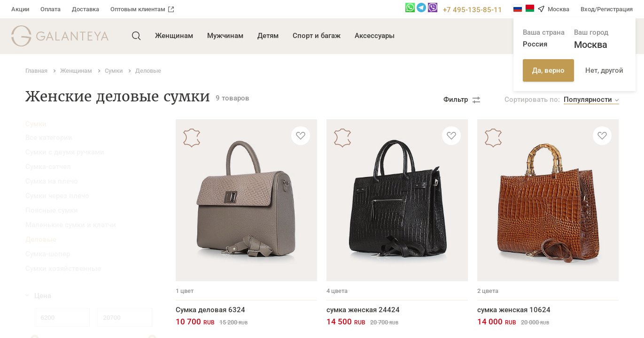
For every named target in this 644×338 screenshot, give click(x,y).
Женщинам (174, 36)
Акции (20, 9)
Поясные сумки (52, 210)
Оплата (50, 9)
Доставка (85, 9)
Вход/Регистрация (607, 9)
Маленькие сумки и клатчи (71, 225)
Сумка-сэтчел (48, 167)
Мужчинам (225, 36)
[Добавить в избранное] (301, 136)
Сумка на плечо (52, 181)
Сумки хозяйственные (63, 269)
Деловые (41, 239)
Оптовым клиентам (142, 9)
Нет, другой (604, 70)
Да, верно (548, 70)
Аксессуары (375, 36)
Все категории (49, 138)
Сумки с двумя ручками (65, 152)
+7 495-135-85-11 (473, 10)
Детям (268, 36)
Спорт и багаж (317, 36)
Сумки (36, 124)
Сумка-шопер (48, 254)
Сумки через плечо (57, 196)
